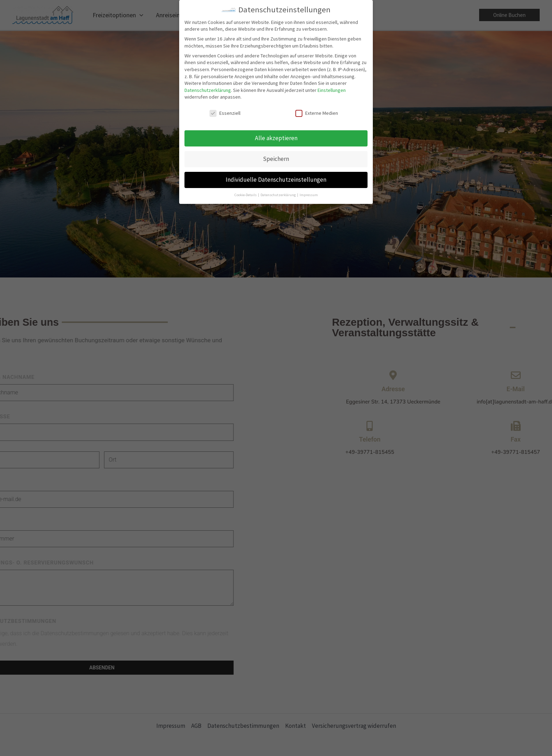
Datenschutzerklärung (208, 88)
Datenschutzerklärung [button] (278, 193)
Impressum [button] (309, 193)
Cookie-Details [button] (246, 193)
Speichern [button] (276, 157)
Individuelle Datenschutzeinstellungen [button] (276, 178)
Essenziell (225, 112)
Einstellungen (332, 88)
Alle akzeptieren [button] (276, 137)
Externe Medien (317, 112)
